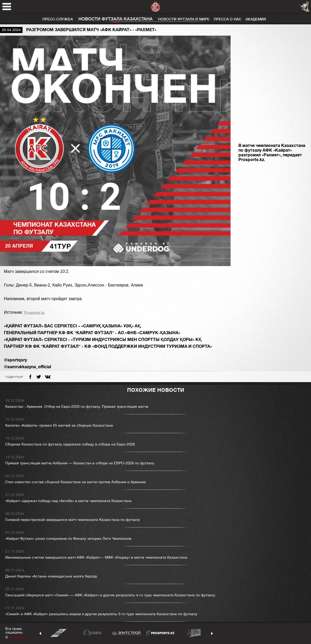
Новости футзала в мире (184, 19)
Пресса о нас (228, 19)
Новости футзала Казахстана (115, 19)
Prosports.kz (34, 312)
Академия (256, 19)
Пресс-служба (58, 19)
